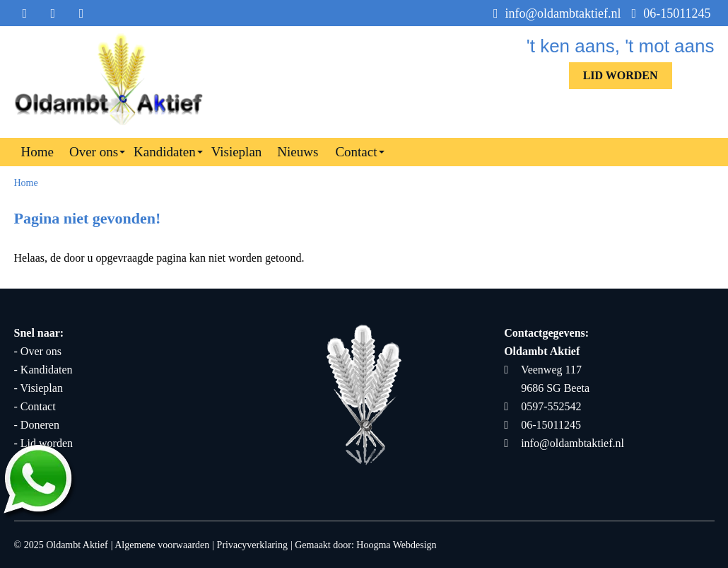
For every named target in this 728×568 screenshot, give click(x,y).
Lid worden (621, 75)
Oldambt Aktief (77, 545)
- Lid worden (44, 443)
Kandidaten (165, 152)
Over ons (94, 152)
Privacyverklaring (252, 545)
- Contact (35, 406)
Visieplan (237, 152)
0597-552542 (542, 406)
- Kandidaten (43, 370)
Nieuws (298, 152)
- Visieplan (39, 388)
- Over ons (38, 351)
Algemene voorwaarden (162, 545)
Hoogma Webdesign (396, 545)
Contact (356, 152)
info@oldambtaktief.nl (557, 13)
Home (37, 152)
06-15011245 (671, 13)
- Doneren (37, 425)
